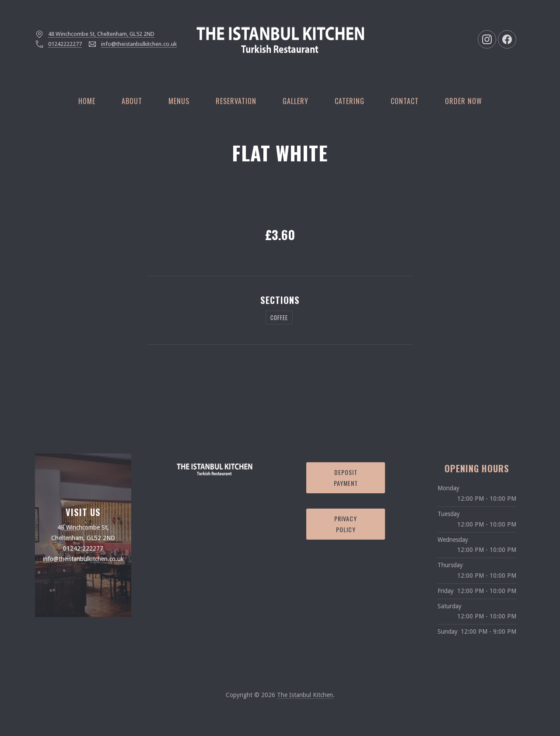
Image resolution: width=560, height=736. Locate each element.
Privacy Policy (346, 524)
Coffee (279, 317)
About (132, 101)
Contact (405, 101)
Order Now (464, 101)
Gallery (296, 101)
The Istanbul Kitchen (305, 695)
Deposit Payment (346, 478)
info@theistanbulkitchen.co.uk (139, 44)
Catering (350, 101)
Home (87, 101)
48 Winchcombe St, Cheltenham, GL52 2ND (101, 34)
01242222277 (65, 44)
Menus (179, 101)
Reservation (236, 101)
